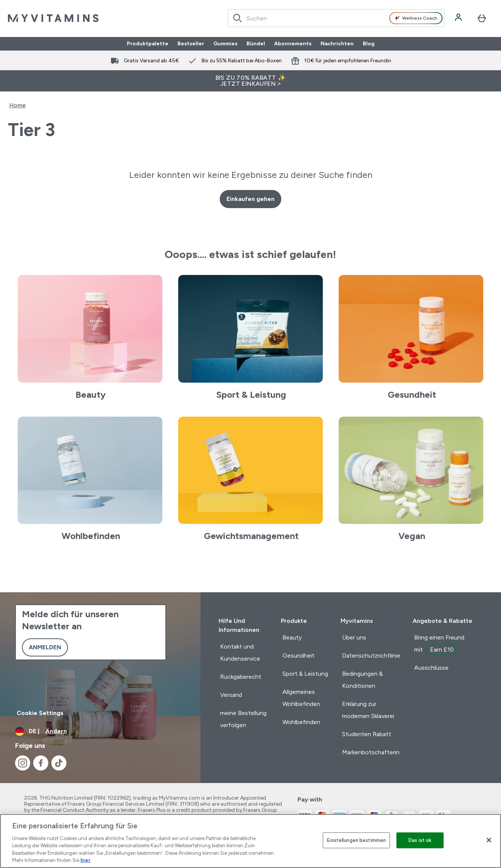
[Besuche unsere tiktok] (59, 763)
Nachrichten (337, 44)
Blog (369, 44)
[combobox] (336, 18)
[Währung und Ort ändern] (100, 731)
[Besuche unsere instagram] (23, 763)
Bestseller (191, 44)
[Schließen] (489, 840)
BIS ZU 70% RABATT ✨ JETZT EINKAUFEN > (251, 81)
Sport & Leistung (305, 674)
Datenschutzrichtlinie (371, 656)
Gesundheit (298, 656)
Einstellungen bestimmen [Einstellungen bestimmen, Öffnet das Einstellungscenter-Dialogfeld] (356, 840)
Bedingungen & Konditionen (362, 680)
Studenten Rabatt (367, 734)
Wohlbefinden (301, 722)
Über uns (354, 637)
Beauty (292, 637)
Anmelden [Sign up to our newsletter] (45, 647)
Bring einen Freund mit (439, 644)
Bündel (256, 44)
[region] (250, 841)
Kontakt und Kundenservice (240, 653)
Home (18, 105)
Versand (231, 695)
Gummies (225, 44)
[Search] (237, 18)
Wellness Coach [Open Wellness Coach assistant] (416, 18)
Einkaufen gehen (250, 199)
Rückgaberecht (241, 677)
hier (86, 860)
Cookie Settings (40, 713)
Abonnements (293, 44)
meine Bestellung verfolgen (243, 719)
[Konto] (459, 18)
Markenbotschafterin (371, 752)
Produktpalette (148, 44)
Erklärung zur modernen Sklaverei (368, 710)
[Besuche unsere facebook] (41, 763)
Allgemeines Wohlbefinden (301, 698)
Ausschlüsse (431, 668)
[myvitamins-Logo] (53, 18)
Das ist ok (420, 840)
